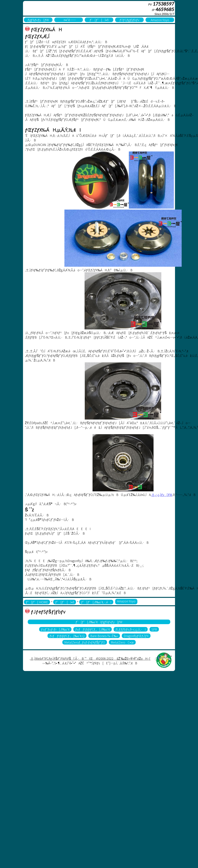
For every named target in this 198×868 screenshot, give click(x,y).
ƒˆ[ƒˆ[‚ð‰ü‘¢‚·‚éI (96, 602)
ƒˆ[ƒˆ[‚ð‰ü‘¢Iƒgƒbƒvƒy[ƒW (99, 622)
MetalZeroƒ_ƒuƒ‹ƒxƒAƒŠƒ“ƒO (85, 642)
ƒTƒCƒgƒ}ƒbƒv (129, 20)
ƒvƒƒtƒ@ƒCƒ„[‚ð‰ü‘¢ (92, 629)
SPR (154, 629)
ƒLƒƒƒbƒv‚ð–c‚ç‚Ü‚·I (131, 629)
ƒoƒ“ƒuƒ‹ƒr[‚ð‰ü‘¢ (55, 629)
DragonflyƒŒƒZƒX (136, 636)
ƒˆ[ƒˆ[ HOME (37, 602)
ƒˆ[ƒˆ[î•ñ (99, 20)
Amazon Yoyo (160, 20)
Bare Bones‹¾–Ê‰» (104, 636)
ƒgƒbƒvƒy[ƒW (38, 20)
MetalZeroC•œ (122, 642)
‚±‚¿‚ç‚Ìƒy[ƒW (161, 495)
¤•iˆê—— (69, 20)
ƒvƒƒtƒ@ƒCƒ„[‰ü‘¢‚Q (67, 636)
